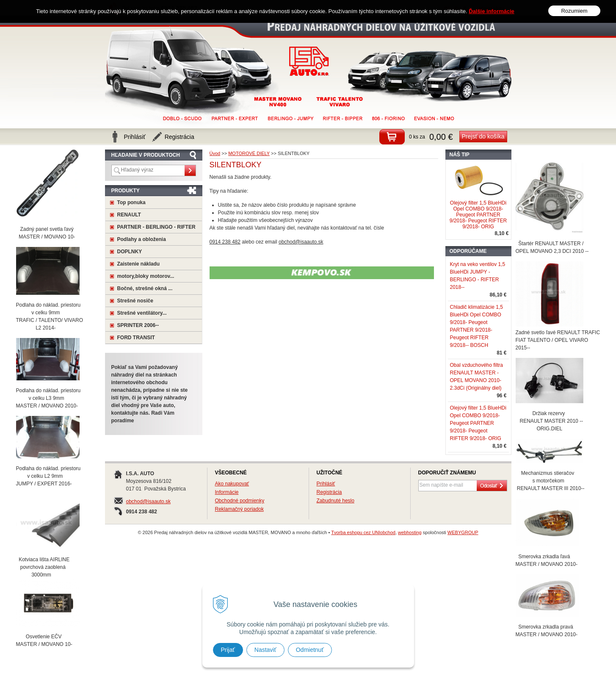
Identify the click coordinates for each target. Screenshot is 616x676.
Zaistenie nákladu (139, 264)
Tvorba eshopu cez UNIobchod (363, 532)
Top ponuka (131, 202)
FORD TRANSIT (136, 338)
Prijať (228, 650)
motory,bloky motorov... (146, 276)
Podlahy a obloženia (142, 239)
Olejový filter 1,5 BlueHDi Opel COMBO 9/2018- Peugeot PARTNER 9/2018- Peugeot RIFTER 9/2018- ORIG (478, 215)
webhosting (410, 532)
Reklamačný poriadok (239, 509)
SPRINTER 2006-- (138, 325)
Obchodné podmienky (240, 501)
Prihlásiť (326, 484)
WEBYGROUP (463, 532)
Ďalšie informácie (492, 4)
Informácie (227, 492)
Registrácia (329, 492)
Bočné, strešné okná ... (145, 288)
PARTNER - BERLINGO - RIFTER (156, 227)
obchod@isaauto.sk (149, 501)
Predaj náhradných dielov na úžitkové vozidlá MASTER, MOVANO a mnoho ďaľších (309, 61)
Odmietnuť (310, 650)
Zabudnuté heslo (336, 501)
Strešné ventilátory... (142, 313)
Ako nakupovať (232, 484)
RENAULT (129, 215)
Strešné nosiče (135, 301)
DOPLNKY (130, 252)
